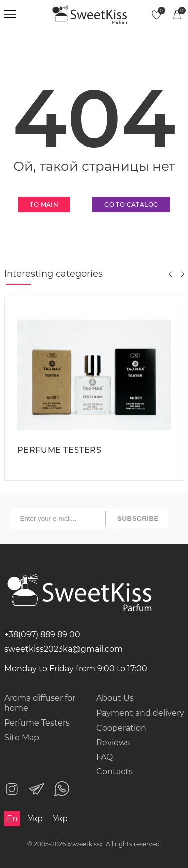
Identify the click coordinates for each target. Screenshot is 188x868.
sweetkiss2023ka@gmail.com (63, 649)
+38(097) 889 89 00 (42, 634)
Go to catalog (131, 204)
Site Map (22, 737)
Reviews (113, 742)
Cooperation (121, 728)
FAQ (105, 757)
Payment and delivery (140, 713)
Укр (35, 819)
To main (44, 204)
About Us (115, 698)
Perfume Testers (37, 723)
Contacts (115, 771)
